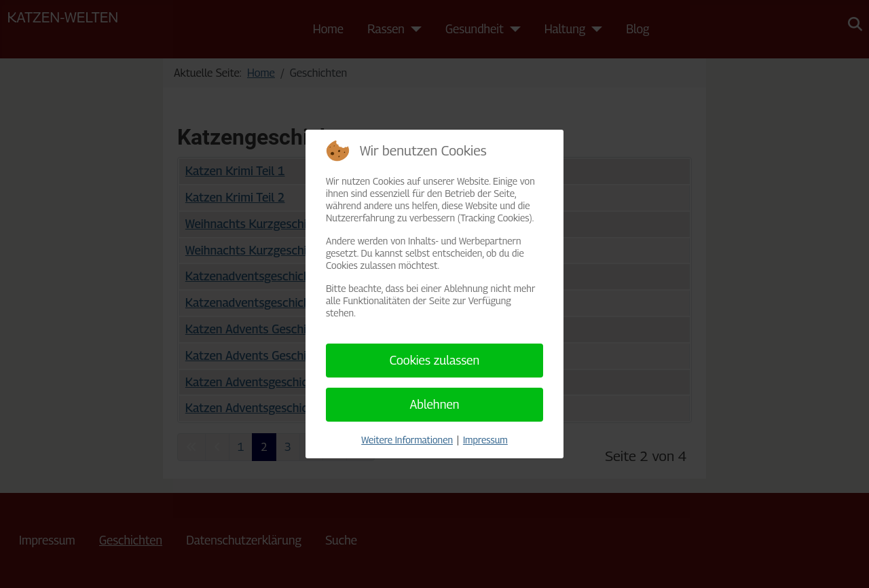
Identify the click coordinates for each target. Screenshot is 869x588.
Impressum (485, 440)
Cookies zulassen (435, 360)
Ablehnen (434, 404)
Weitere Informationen (407, 440)
